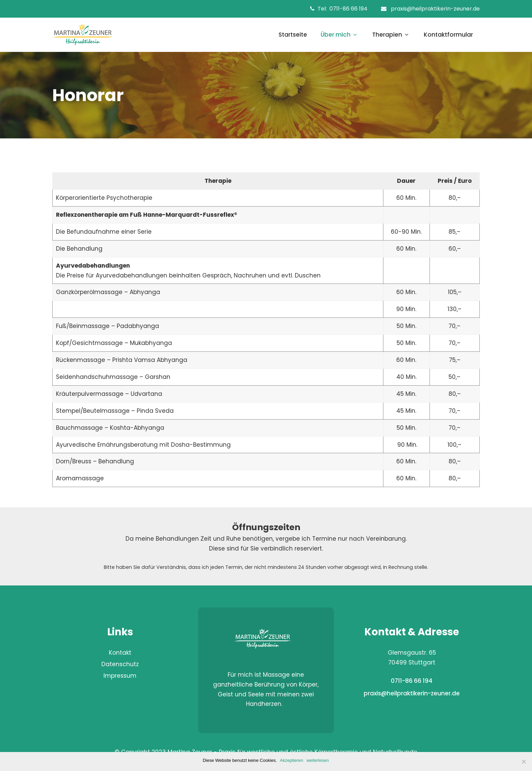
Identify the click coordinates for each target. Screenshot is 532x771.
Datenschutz (120, 664)
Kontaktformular (448, 35)
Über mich (340, 35)
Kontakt (120, 653)
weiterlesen (318, 760)
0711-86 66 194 (350, 9)
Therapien (391, 35)
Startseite (293, 35)
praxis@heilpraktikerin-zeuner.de (435, 9)
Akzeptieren (292, 760)
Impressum (120, 676)
